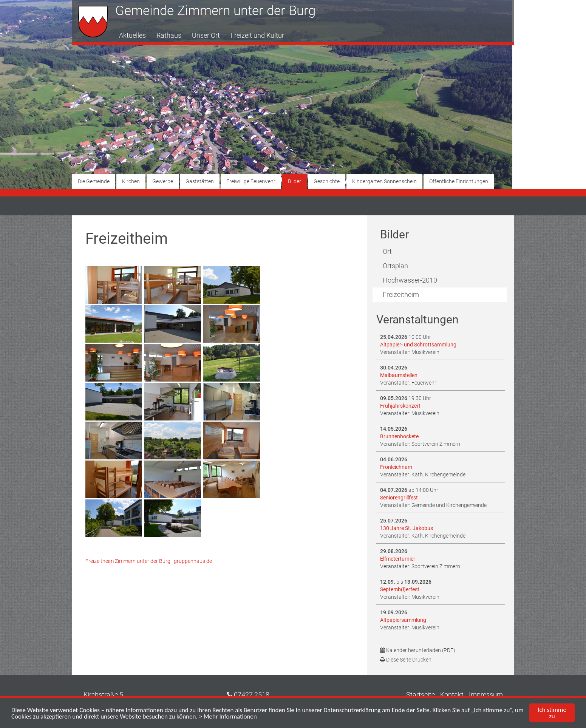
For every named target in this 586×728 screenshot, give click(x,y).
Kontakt (452, 695)
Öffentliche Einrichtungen (459, 181)
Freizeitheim (401, 294)
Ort (387, 251)
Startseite (421, 695)
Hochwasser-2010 (410, 280)
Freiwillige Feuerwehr (251, 181)
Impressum (486, 695)
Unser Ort (206, 35)
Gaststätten (200, 181)
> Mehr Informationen (228, 716)
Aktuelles (132, 35)
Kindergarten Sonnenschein (384, 181)
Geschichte (327, 181)
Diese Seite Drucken (406, 660)
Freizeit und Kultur (257, 35)
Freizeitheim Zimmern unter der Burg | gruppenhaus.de (149, 561)
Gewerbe (163, 181)
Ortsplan (395, 266)
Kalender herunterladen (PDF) (418, 650)
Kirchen (131, 181)
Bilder (295, 181)
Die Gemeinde (94, 181)
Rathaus (169, 35)
